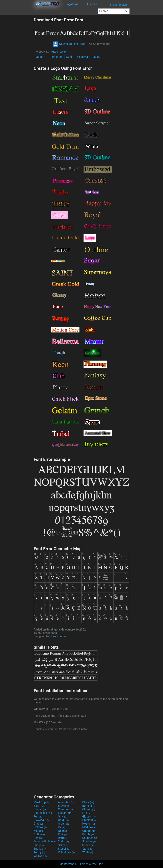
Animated (66, 802)
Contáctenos (68, 864)
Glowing (41, 820)
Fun (38, 817)
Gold (63, 820)
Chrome (65, 809)
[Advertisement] (17, 70)
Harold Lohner (59, 52)
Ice (62, 827)
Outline (41, 834)
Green (64, 824)
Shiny (63, 845)
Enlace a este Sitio (92, 864)
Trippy (39, 852)
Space (88, 845)
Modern (40, 57)
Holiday (40, 827)
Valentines (66, 852)
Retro (63, 838)
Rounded (90, 838)
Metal (39, 831)
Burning (89, 806)
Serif (69, 57)
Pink (63, 834)
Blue (39, 806)
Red (39, 838)
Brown (64, 806)
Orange (89, 831)
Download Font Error (69, 44)
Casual (40, 809)
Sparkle (40, 849)
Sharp (39, 845)
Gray (38, 824)
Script (63, 841)
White (88, 852)
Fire (86, 813)
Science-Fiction (45, 841)
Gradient (89, 820)
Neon (63, 831)
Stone (88, 849)
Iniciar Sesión (118, 5)
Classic (89, 809)
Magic (96, 57)
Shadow (90, 841)
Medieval (82, 57)
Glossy (89, 817)
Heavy (89, 824)
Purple (89, 834)
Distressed (43, 813)
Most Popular (42, 802)
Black (88, 802)
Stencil (64, 849)
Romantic (56, 57)
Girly (63, 817)
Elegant (65, 813)
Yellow (40, 856)
